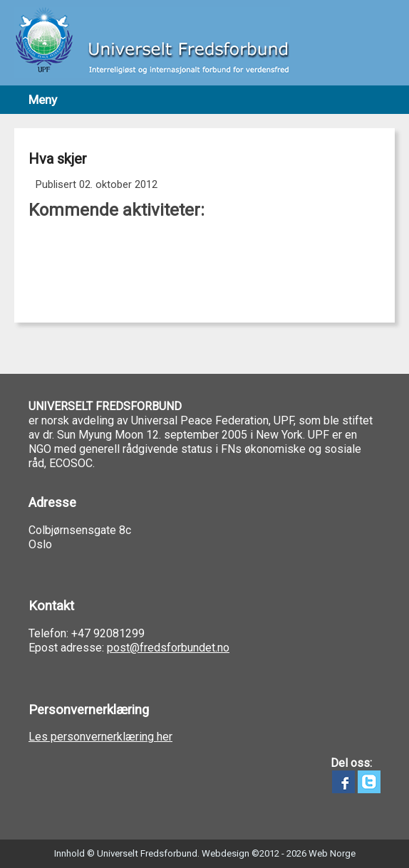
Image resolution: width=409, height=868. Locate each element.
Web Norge (332, 853)
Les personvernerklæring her (100, 737)
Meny (43, 100)
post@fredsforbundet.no (168, 648)
